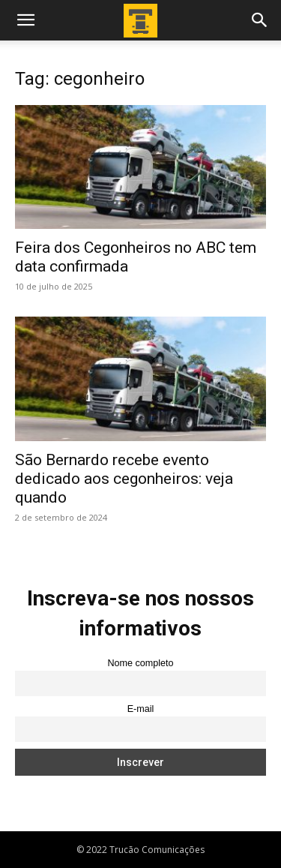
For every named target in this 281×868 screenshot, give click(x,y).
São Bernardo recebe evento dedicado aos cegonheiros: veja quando (124, 479)
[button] (25, 20)
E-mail (141, 709)
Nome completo (140, 663)
